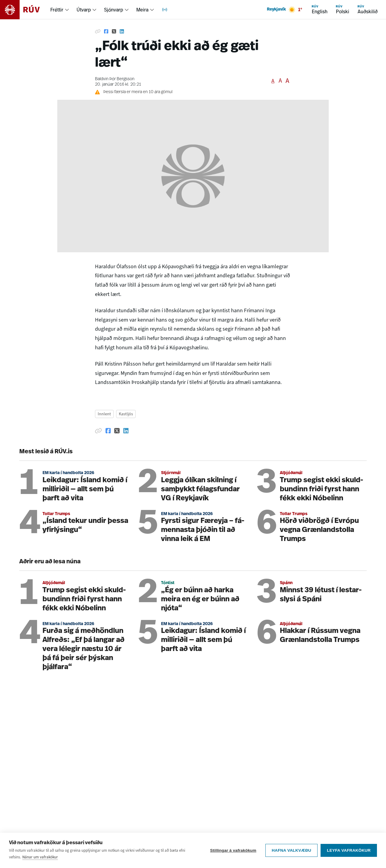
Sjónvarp (114, 10)
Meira (142, 10)
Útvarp (84, 10)
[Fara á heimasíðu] (25, 10)
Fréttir (57, 10)
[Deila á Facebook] (106, 31)
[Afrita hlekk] (98, 31)
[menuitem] (60, 10)
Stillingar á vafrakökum (233, 851)
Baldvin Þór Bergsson (115, 79)
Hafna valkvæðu (291, 851)
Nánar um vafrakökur (40, 857)
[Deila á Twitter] (114, 31)
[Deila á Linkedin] (122, 31)
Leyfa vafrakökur (349, 851)
